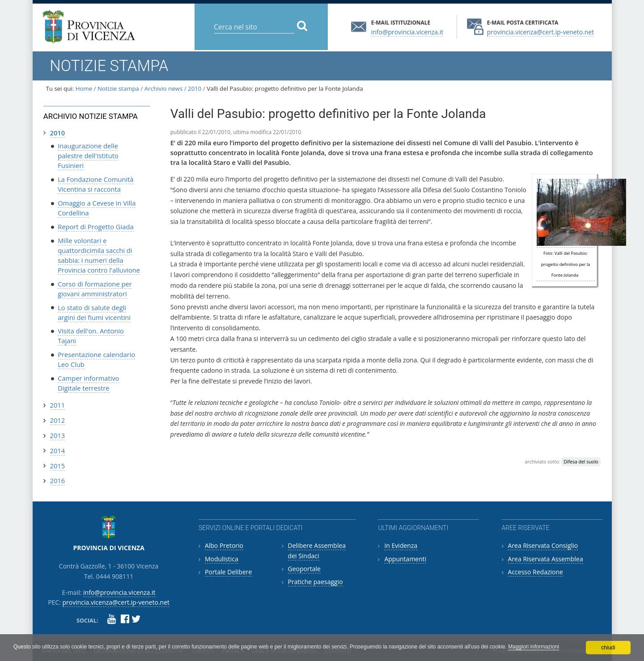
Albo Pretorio (224, 545)
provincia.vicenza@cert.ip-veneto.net (540, 32)
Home (84, 88)
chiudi (608, 648)
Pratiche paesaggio (316, 582)
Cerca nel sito (214, 20)
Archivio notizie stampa (91, 116)
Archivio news (163, 88)
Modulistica (222, 559)
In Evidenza (401, 545)
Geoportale (304, 569)
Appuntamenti (405, 559)
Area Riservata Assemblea (546, 559)
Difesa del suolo (581, 462)
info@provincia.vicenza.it (407, 32)
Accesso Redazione (536, 572)
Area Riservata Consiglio (543, 545)
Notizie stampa (118, 88)
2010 (195, 88)
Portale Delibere (228, 572)
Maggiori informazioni (534, 647)
